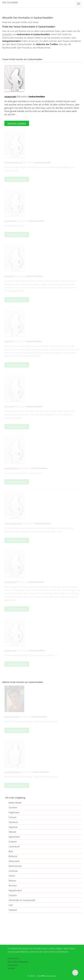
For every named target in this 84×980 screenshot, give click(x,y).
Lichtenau (13, 871)
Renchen (13, 886)
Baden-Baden (15, 803)
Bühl (11, 851)
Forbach (13, 817)
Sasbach (13, 895)
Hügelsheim (14, 812)
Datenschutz (14, 958)
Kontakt (11, 968)
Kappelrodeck (15, 890)
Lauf (11, 905)
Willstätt (12, 832)
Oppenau (13, 827)
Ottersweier (14, 861)
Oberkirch (13, 822)
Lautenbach (14, 847)
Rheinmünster (15, 866)
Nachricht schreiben (17, 123)
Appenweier (14, 837)
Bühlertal (13, 856)
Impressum (13, 965)
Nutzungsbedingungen (18, 962)
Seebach (13, 910)
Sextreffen (7, 34)
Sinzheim (13, 808)
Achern (12, 876)
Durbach (13, 842)
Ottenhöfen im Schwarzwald (22, 900)
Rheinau (12, 881)
